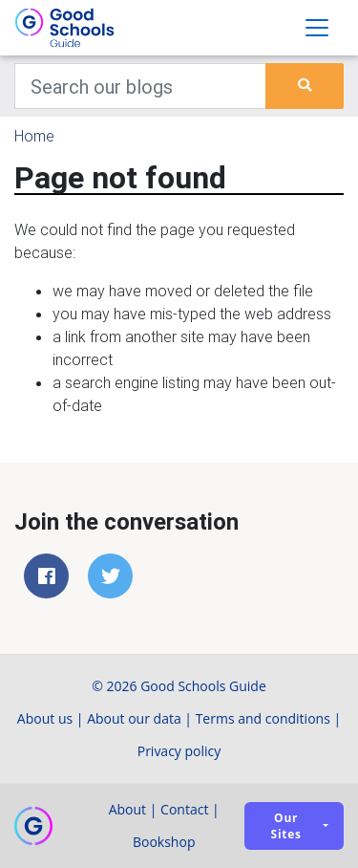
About (127, 809)
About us (45, 718)
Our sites (286, 826)
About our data (134, 718)
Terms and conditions (263, 718)
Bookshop (164, 842)
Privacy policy (179, 751)
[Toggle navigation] (317, 28)
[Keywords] (140, 86)
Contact (184, 809)
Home (34, 136)
